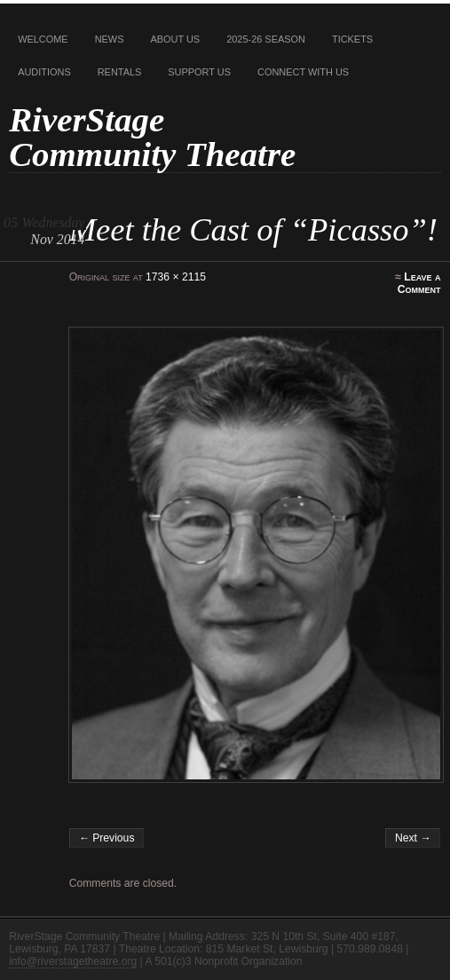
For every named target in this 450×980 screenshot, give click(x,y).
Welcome (43, 39)
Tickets (352, 39)
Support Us (199, 72)
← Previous (107, 838)
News (110, 39)
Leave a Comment (419, 283)
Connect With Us (303, 72)
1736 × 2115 (176, 277)
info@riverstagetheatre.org (73, 961)
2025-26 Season (266, 39)
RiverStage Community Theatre (152, 137)
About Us (175, 39)
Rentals (120, 72)
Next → (413, 838)
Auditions (44, 72)
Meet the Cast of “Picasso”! (253, 229)
